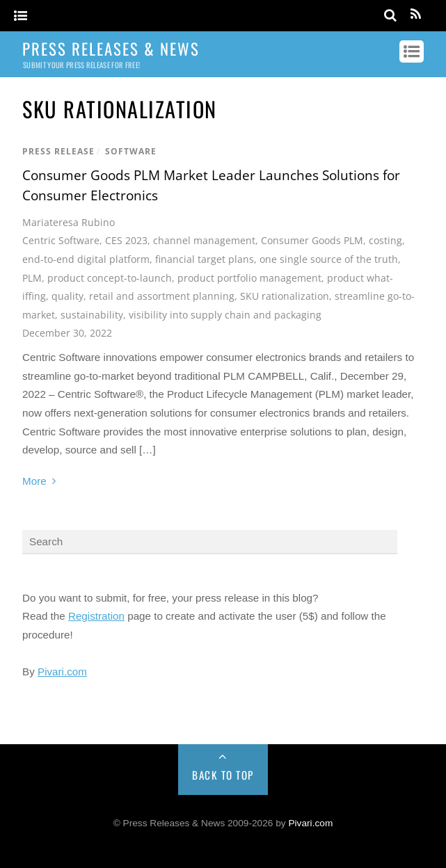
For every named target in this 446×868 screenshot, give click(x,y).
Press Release (58, 151)
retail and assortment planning (162, 296)
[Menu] (21, 16)
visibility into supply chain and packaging (225, 315)
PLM (32, 278)
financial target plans (205, 259)
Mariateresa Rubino (69, 222)
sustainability (92, 315)
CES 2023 (126, 240)
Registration (96, 616)
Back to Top (223, 775)
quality (67, 296)
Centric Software (61, 240)
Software (131, 151)
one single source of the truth (329, 259)
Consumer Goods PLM (312, 240)
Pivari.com (62, 672)
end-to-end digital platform (86, 259)
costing (385, 240)
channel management (204, 240)
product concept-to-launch (110, 278)
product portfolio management (249, 278)
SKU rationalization (285, 296)
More (34, 481)
